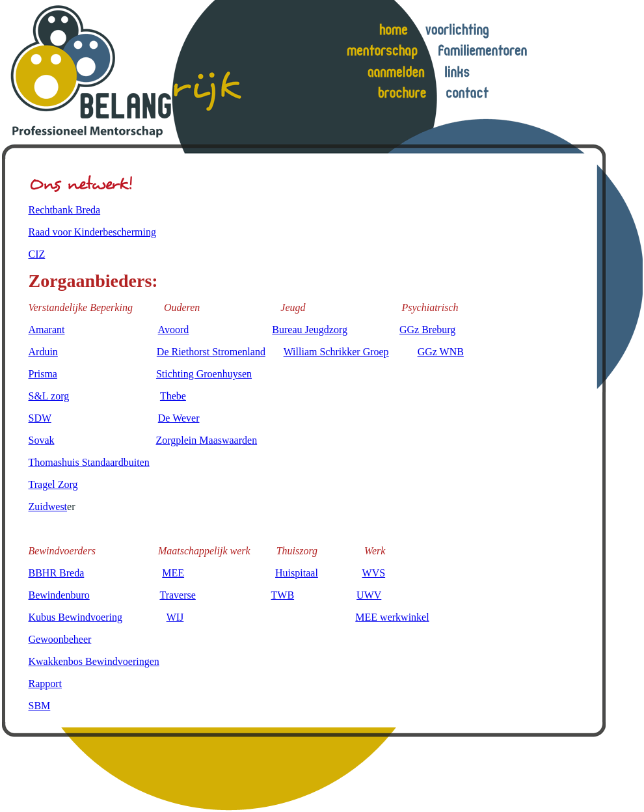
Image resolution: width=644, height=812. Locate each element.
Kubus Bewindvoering (75, 617)
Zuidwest (48, 507)
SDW (40, 418)
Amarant (47, 330)
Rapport (46, 683)
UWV (369, 595)
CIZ (37, 254)
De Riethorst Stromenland (211, 352)
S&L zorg (49, 396)
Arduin (43, 352)
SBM (40, 706)
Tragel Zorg (53, 484)
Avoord (174, 330)
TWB (283, 595)
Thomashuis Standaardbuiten (89, 462)
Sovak (42, 440)
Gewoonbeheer (60, 639)
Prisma (43, 374)
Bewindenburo (59, 595)
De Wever (179, 418)
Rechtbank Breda (65, 210)
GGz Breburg (427, 330)
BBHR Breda (57, 573)
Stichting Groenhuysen (204, 374)
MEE (173, 573)
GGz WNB (441, 352)
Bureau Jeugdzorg (310, 330)
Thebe (173, 396)
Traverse (177, 595)
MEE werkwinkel (392, 617)
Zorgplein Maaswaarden (207, 440)
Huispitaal (297, 573)
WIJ (175, 617)
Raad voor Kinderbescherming (92, 232)
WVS (374, 573)
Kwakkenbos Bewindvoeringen (94, 661)
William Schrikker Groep (336, 352)
